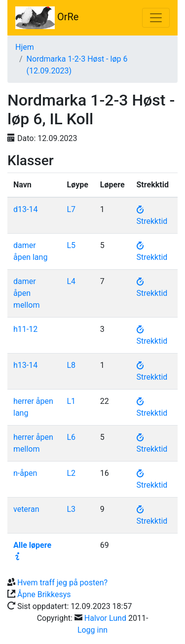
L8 (71, 365)
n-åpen (25, 473)
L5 (71, 245)
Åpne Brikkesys (44, 594)
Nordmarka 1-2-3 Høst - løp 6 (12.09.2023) (77, 65)
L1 (71, 401)
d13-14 (25, 209)
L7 (71, 209)
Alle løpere (32, 545)
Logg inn (92, 630)
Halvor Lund (105, 618)
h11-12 (25, 329)
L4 (71, 281)
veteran (26, 509)
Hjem (25, 47)
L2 (71, 473)
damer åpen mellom (26, 293)
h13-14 (25, 365)
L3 (71, 509)
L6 (71, 437)
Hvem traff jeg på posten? (62, 583)
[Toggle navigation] (156, 18)
